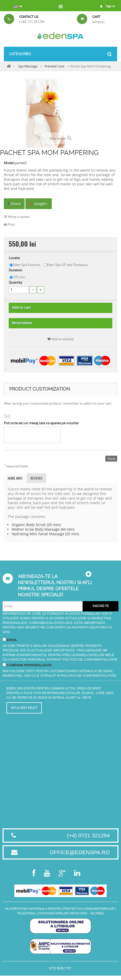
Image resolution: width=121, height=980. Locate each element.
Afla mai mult (24, 708)
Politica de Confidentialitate (89, 676)
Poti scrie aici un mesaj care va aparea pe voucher (41, 423)
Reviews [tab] (36, 478)
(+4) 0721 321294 (88, 835)
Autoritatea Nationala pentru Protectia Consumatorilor (60, 909)
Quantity (16, 282)
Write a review (17, 217)
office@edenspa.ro (80, 852)
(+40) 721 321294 (32, 22)
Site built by (60, 968)
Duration (16, 270)
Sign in (106, 6)
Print (9, 224)
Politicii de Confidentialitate (90, 660)
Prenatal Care (54, 66)
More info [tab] (15, 478)
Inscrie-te (101, 606)
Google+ (39, 204)
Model (9, 163)
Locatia (15, 258)
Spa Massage (28, 66)
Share (14, 204)
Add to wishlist (61, 339)
